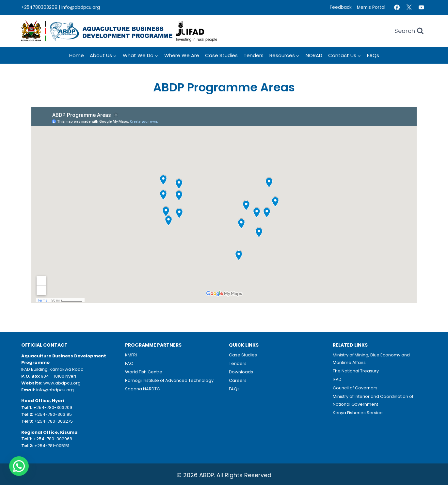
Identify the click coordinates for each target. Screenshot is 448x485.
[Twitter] (409, 8)
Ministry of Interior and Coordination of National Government (373, 400)
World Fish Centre (144, 372)
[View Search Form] (409, 31)
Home (77, 55)
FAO (129, 363)
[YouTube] (421, 8)
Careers (238, 380)
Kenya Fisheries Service (358, 413)
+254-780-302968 (53, 439)
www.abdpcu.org (62, 383)
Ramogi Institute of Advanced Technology (169, 380)
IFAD (337, 379)
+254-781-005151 (52, 446)
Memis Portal (371, 7)
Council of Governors (355, 388)
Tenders (254, 55)
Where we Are (182, 55)
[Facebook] (397, 8)
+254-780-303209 (53, 407)
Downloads (241, 372)
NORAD (314, 55)
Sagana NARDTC (143, 389)
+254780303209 (39, 7)
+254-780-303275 (54, 421)
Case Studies (221, 55)
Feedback (341, 7)
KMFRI (131, 355)
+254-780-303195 (53, 414)
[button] (19, 466)
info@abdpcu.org (81, 7)
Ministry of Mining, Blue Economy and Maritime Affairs (371, 359)
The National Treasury (356, 371)
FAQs (373, 55)
